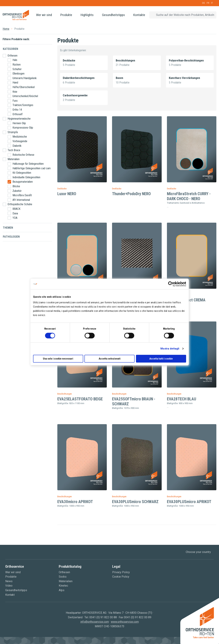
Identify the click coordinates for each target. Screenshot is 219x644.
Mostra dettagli (170, 349)
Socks (63, 577)
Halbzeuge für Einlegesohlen (28, 164)
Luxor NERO (67, 194)
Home (6, 29)
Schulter (17, 69)
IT (212, 3)
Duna (15, 213)
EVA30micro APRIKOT (75, 502)
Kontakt (10, 595)
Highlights (87, 15)
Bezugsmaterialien (23, 182)
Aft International (21, 200)
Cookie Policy (121, 577)
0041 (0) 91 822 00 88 (103, 617)
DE (204, 3)
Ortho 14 (17, 110)
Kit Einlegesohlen (22, 173)
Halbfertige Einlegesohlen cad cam (32, 168)
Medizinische (20, 137)
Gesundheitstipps (113, 15)
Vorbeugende (20, 141)
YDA (15, 218)
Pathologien (11, 237)
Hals (15, 60)
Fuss (15, 101)
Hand (15, 83)
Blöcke (16, 186)
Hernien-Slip (19, 123)
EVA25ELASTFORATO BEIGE (80, 399)
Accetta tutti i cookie (161, 359)
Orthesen (12, 56)
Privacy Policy (121, 572)
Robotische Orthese (23, 155)
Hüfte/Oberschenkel (24, 87)
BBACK (16, 209)
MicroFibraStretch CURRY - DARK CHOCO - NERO (189, 196)
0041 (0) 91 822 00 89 (138, 617)
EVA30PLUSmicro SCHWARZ (135, 502)
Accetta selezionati (110, 359)
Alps (62, 590)
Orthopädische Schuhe (20, 204)
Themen (8, 228)
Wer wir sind (44, 15)
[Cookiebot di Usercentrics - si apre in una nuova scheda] (171, 284)
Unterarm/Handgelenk (25, 78)
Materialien (14, 159)
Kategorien (10, 49)
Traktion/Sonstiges (23, 105)
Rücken (17, 65)
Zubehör (17, 191)
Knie (15, 92)
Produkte (66, 15)
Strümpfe (13, 132)
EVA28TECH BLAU (182, 399)
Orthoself (18, 114)
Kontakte (139, 15)
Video (9, 586)
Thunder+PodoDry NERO (131, 194)
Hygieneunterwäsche (19, 119)
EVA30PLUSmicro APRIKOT (189, 502)
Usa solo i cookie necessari (58, 359)
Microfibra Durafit (22, 195)
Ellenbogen (18, 74)
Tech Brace (14, 150)
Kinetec (63, 586)
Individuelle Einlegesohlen (26, 177)
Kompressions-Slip (23, 128)
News (9, 581)
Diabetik (17, 146)
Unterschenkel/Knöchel (25, 96)
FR (208, 3)
